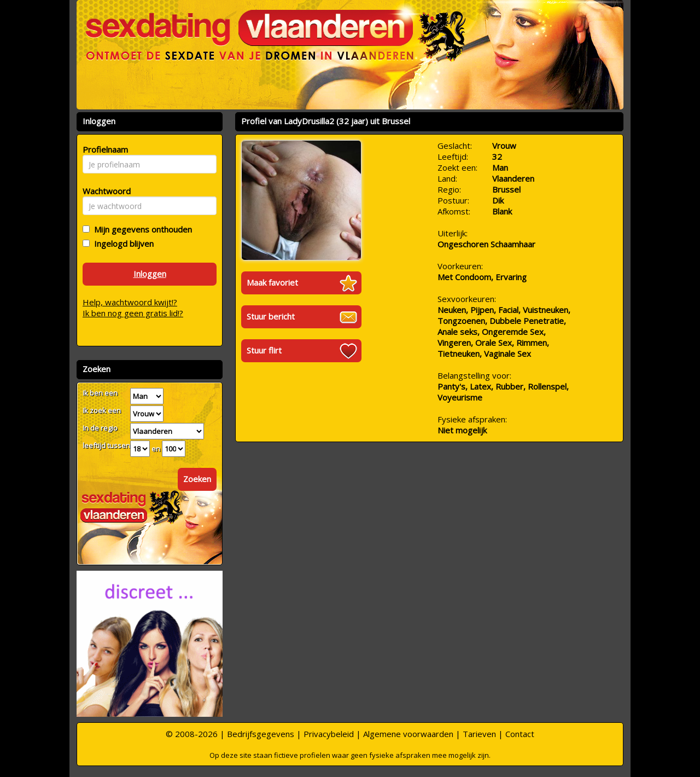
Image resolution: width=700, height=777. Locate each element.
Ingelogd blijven (122, 243)
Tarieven (479, 734)
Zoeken (197, 479)
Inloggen (150, 274)
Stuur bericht (271, 316)
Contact (520, 734)
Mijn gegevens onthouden (141, 229)
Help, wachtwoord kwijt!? (130, 302)
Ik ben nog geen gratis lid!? (133, 313)
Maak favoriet (272, 282)
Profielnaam (104, 149)
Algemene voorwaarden (408, 734)
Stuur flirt (264, 350)
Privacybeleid (329, 734)
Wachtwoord (104, 191)
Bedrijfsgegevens (261, 734)
